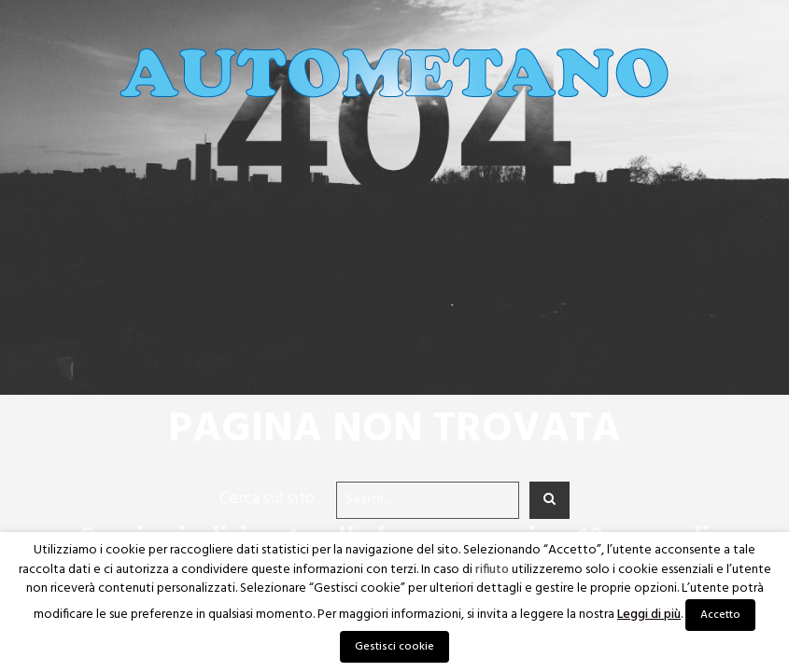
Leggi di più (649, 615)
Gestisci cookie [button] (394, 647)
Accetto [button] (720, 615)
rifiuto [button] (492, 570)
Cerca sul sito (267, 499)
